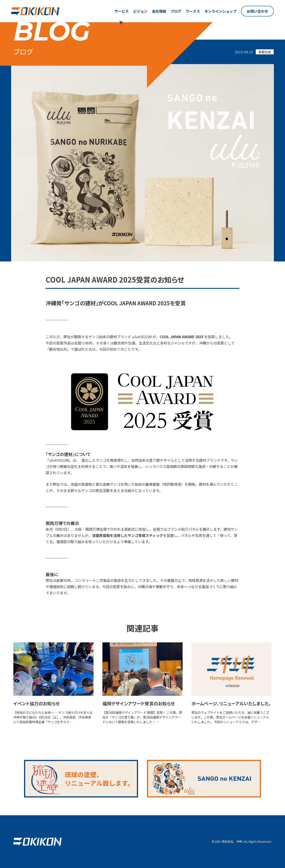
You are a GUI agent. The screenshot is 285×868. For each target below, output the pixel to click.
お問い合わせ (257, 11)
